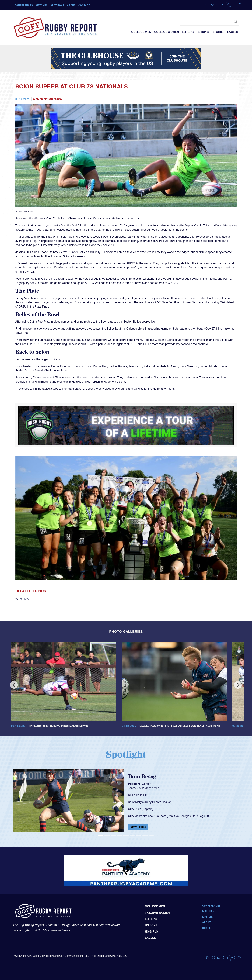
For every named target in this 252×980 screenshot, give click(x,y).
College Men (141, 32)
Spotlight (57, 5)
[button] (30, 802)
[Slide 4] (120, 835)
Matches (42, 5)
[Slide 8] (145, 835)
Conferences (24, 5)
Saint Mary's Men (148, 788)
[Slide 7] (139, 835)
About (71, 5)
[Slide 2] (107, 835)
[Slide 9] (151, 835)
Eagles (233, 32)
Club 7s (25, 599)
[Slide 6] (132, 835)
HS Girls (218, 32)
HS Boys (202, 32)
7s (17, 599)
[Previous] (14, 685)
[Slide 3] (113, 835)
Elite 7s (188, 32)
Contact (84, 5)
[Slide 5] (126, 835)
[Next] (238, 685)
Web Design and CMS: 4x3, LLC (109, 956)
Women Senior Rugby (48, 99)
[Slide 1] (101, 835)
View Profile (138, 827)
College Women (167, 32)
